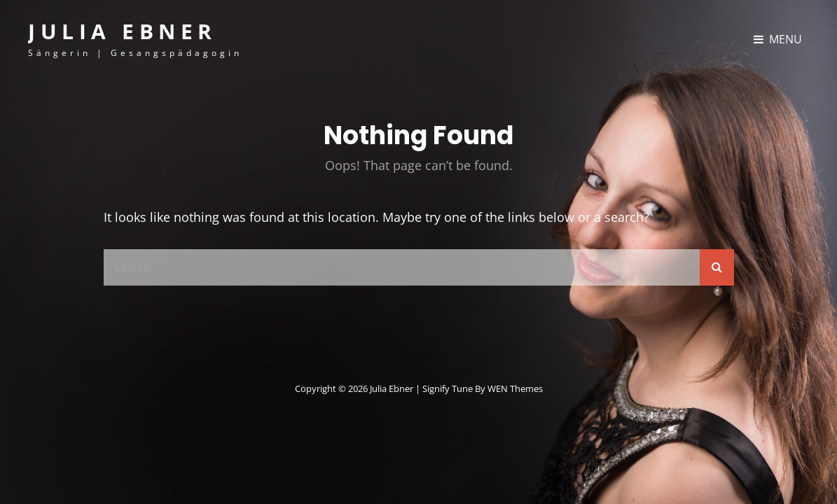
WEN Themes (515, 388)
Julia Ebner (123, 31)
